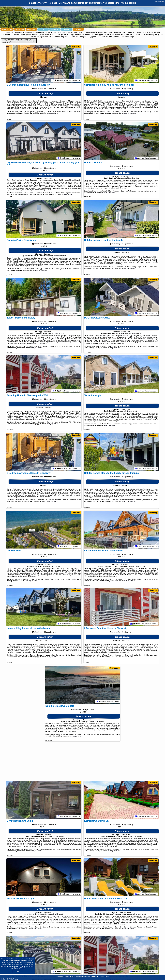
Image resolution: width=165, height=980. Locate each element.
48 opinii (51, 566)
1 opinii (56, 333)
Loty (43, 29)
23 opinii (57, 256)
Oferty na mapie (20, 29)
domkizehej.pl (160, 1)
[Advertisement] (83, 762)
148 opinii (132, 836)
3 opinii (137, 566)
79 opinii (95, 722)
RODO (22, 968)
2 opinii (133, 333)
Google (32, 959)
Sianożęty (76, 47)
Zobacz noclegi (45, 93)
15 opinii (139, 914)
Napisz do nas (105, 976)
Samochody (55, 29)
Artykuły (78, 29)
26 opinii (130, 178)
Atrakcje (66, 29)
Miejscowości (31, 29)
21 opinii (130, 411)
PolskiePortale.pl (14, 979)
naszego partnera (52, 113)
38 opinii (72, 180)
